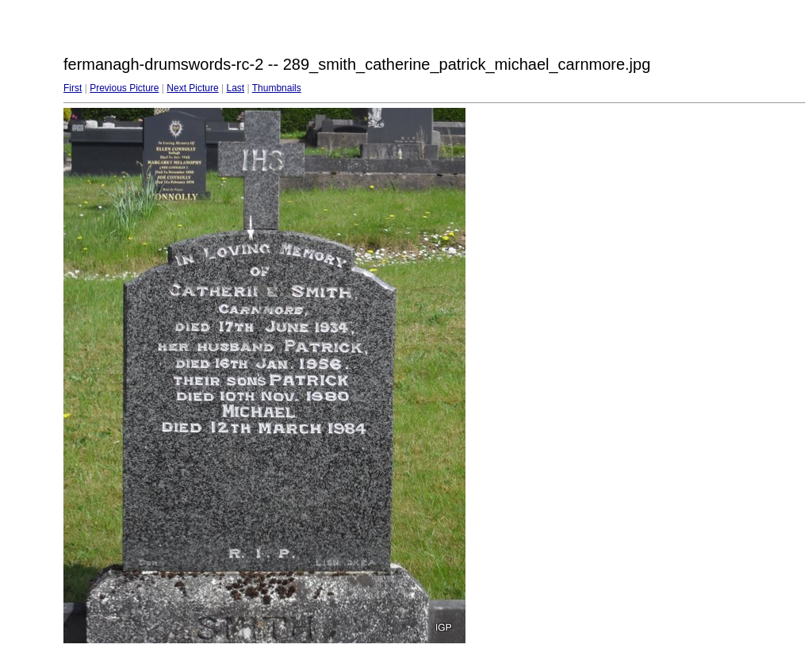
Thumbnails (277, 88)
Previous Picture (124, 88)
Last (235, 88)
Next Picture (192, 88)
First (73, 88)
